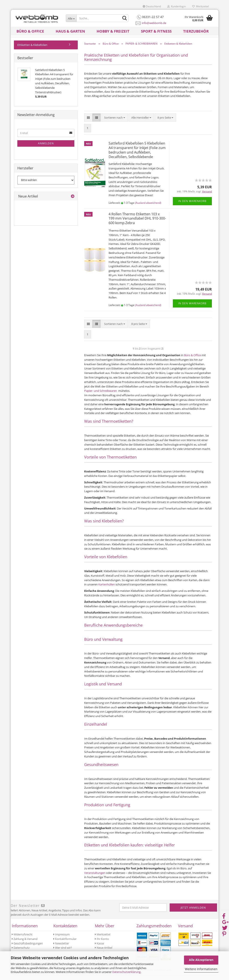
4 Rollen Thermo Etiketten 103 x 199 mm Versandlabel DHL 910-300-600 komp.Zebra (137, 223)
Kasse (99, 948)
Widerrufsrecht (22, 939)
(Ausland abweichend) (148, 207)
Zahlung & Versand (25, 944)
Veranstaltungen (95, 877)
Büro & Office (30, 31)
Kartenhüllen (107, 589)
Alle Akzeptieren (201, 960)
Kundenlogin (177, 6)
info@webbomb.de (154, 23)
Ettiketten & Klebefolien (32, 50)
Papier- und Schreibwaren (101, 395)
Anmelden (46, 148)
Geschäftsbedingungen (27, 948)
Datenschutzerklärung (126, 972)
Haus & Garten (70, 31)
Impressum (61, 939)
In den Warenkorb (192, 206)
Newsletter (61, 948)
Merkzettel (201, 6)
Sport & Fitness (156, 31)
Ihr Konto (102, 944)
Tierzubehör (196, 31)
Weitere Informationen (201, 969)
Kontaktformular (65, 944)
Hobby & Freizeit (113, 31)
